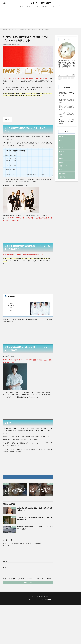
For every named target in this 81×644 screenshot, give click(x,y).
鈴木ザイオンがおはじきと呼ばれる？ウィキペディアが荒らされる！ (67, 108)
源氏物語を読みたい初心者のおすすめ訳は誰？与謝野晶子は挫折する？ (67, 101)
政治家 (62, 159)
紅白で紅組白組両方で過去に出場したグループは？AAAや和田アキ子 (35, 30)
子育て (62, 155)
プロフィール (48, 6)
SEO (69, 78)
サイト (5, 573)
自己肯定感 (63, 173)
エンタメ (17, 30)
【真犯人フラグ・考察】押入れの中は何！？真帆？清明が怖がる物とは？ (35, 518)
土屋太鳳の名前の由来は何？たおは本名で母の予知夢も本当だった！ (35, 509)
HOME (6, 30)
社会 (61, 170)
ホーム (22, 6)
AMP (72, 78)
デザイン (60, 78)
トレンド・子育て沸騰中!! (40, 3)
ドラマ (62, 148)
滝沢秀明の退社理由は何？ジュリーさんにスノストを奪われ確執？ (35, 528)
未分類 (62, 162)
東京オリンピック (64, 166)
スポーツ (62, 140)
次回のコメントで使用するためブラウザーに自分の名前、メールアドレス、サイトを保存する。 (28, 579)
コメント (6, 546)
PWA (60, 80)
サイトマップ (56, 6)
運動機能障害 (63, 177)
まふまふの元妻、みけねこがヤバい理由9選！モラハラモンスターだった (67, 94)
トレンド (11, 30)
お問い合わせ (40, 6)
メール (6, 567)
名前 (5, 561)
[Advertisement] (41, 18)
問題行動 (62, 151)
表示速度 (65, 78)
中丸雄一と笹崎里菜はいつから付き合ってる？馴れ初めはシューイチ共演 (67, 115)
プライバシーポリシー (30, 6)
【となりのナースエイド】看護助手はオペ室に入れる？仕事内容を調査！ (67, 122)
